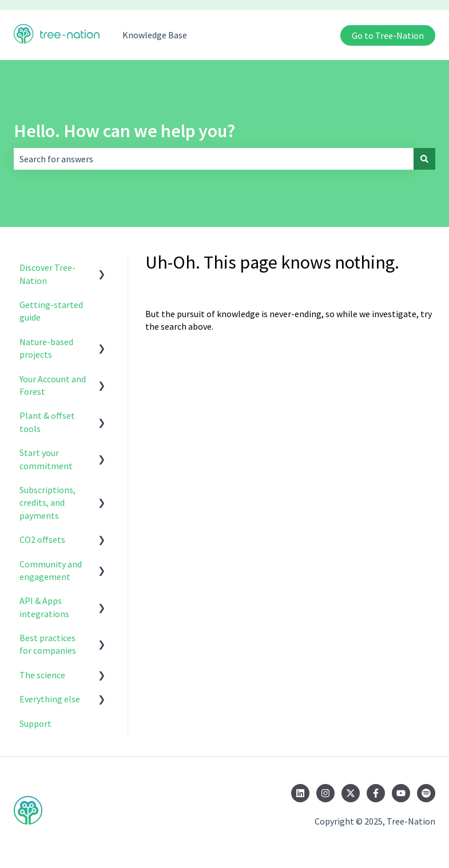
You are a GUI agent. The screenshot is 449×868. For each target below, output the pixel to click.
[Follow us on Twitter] (351, 793)
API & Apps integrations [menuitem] (44, 607)
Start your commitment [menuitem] (46, 459)
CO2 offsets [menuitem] (42, 539)
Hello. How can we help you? (124, 131)
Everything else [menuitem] (50, 699)
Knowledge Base (155, 35)
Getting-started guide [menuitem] (51, 311)
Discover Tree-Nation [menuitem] (47, 274)
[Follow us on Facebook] (376, 793)
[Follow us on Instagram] (325, 793)
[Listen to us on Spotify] (426, 793)
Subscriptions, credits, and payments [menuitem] (47, 503)
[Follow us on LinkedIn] (300, 793)
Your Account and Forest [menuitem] (53, 385)
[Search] (424, 159)
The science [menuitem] (42, 675)
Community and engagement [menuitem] (51, 570)
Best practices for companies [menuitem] (48, 644)
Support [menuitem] (35, 723)
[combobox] (214, 159)
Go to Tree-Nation (388, 35)
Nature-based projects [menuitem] (46, 348)
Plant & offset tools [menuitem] (47, 422)
